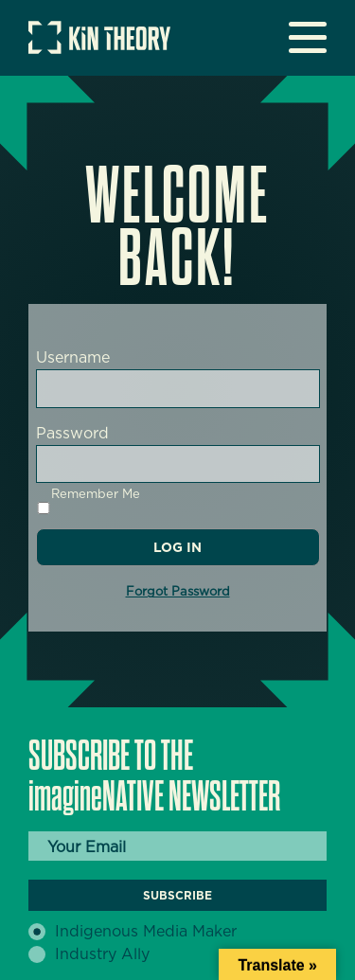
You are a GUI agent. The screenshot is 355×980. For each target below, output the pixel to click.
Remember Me (88, 500)
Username (73, 357)
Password (72, 433)
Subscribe (177, 895)
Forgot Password (178, 591)
